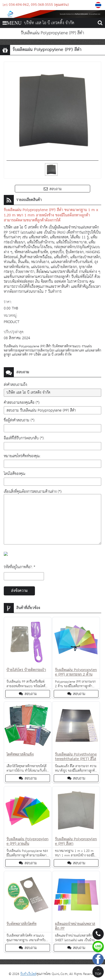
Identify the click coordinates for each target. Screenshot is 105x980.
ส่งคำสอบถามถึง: (16, 385)
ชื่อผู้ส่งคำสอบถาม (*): (19, 420)
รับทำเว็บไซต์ (28, 974)
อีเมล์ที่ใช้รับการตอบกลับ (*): (24, 438)
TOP (98, 972)
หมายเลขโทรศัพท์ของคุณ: (22, 456)
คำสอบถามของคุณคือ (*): (22, 403)
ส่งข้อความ (19, 591)
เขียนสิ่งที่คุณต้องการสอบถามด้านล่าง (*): (33, 492)
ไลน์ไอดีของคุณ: (15, 474)
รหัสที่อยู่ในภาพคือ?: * (19, 567)
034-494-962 (19, 5)
